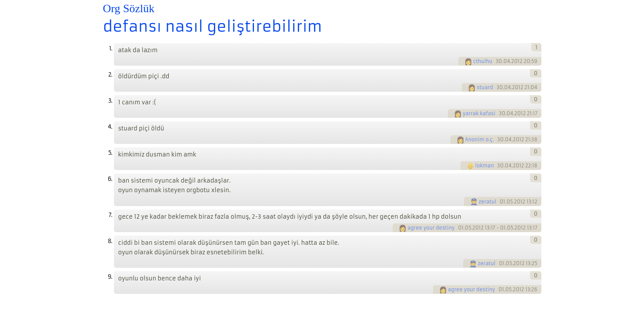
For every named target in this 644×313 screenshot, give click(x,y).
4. (110, 127)
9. (110, 277)
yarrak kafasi (479, 113)
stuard (485, 87)
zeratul (488, 202)
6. (110, 179)
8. (110, 241)
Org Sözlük (129, 8)
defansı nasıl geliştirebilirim (213, 27)
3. (110, 101)
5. (110, 153)
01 (502, 202)
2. (110, 75)
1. (111, 48)
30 (499, 61)
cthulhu (483, 61)
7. (110, 215)
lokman (485, 166)
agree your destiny (431, 228)
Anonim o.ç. (480, 140)
